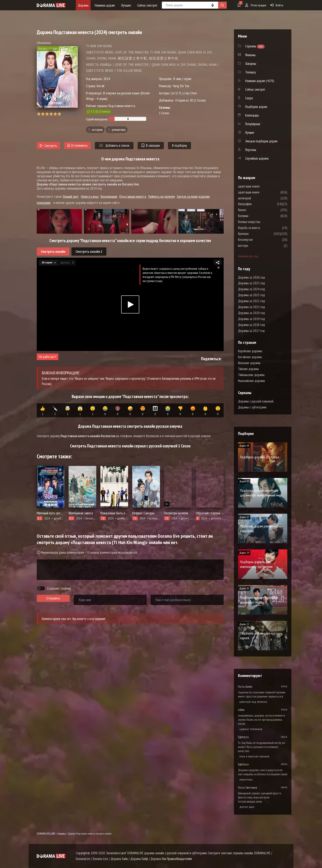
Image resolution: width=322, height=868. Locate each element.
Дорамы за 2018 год (251, 325)
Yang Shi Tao (181, 86)
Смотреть (48, 146)
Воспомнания (109, 196)
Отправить (53, 598)
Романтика (246, 780)
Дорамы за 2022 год (251, 301)
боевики (255, 216)
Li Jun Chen (190, 93)
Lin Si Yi (176, 93)
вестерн (255, 246)
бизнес (255, 210)
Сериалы (62, 834)
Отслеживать (77, 145)
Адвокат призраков (251, 729)
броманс (256, 234)
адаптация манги (261, 192)
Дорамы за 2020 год (251, 313)
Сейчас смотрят (147, 5)
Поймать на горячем (162, 196)
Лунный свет (71, 196)
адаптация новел (261, 186)
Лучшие (126, 5)
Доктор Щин (247, 807)
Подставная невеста (133, 196)
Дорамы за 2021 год (251, 307)
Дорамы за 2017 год (251, 331)
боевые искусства (261, 222)
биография (257, 204)
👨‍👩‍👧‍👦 (155, 411)
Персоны (251, 150)
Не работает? (48, 357)
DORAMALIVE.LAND (46, 834)
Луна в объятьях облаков (254, 756)
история (97, 130)
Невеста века (90, 196)
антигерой (257, 198)
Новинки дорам (105, 5)
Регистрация (256, 5)
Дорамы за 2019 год (251, 319)
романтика (119, 130)
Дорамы (83, 5)
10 (76, 114)
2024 (107, 79)
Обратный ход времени (253, 702)
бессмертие (258, 240)
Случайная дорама (257, 158)
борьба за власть (261, 228)
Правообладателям (179, 859)
